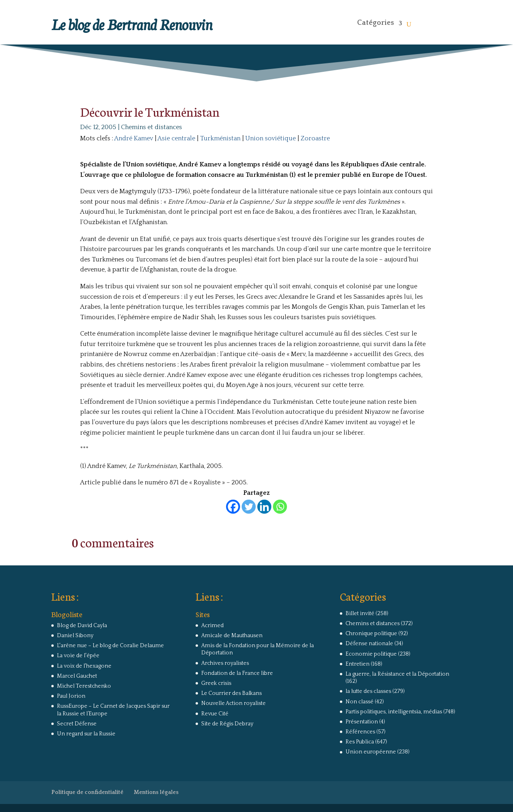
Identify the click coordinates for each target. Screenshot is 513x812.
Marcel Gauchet (77, 676)
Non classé (360, 702)
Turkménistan (220, 138)
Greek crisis (216, 683)
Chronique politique (371, 634)
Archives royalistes (225, 663)
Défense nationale (369, 644)
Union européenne (371, 752)
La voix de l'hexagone (84, 666)
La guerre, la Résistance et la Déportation (397, 674)
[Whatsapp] (280, 507)
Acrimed (212, 626)
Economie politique (371, 654)
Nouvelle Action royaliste (233, 703)
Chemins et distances (151, 127)
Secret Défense (77, 724)
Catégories (376, 23)
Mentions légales (156, 792)
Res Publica (360, 742)
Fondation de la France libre (237, 673)
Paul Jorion (71, 696)
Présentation (362, 722)
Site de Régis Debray (227, 724)
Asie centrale (176, 138)
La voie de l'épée (78, 656)
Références (360, 732)
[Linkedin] (264, 507)
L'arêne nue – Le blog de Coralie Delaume (110, 646)
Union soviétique (271, 138)
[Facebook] (233, 507)
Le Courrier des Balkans (231, 693)
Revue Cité (215, 714)
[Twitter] (249, 507)
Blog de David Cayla (82, 626)
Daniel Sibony (75, 636)
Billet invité (360, 614)
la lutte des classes (368, 691)
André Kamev (134, 138)
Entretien (357, 664)
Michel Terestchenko (84, 686)
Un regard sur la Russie (86, 734)
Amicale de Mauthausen (232, 636)
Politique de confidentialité (87, 792)
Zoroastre (315, 138)
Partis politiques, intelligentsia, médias (394, 712)
